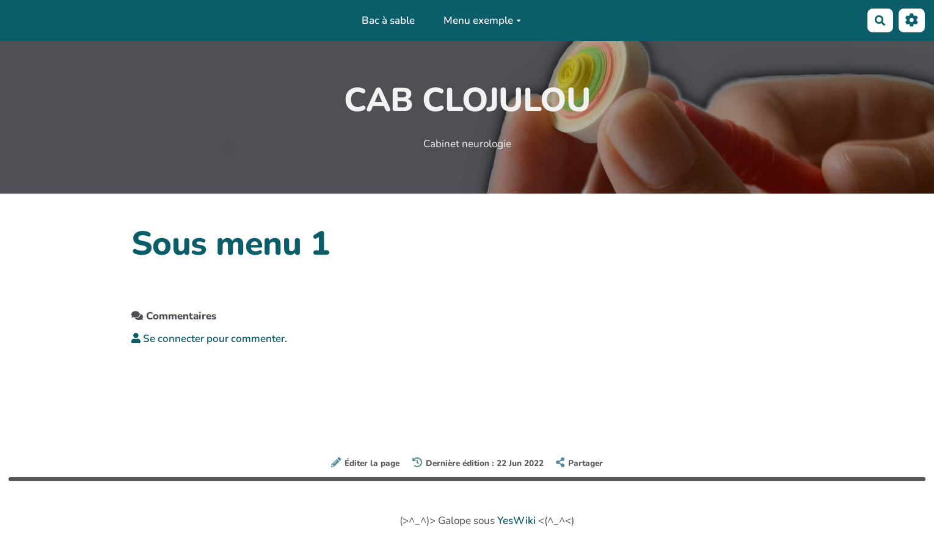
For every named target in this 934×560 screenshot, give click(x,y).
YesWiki (516, 521)
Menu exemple (482, 20)
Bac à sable (388, 20)
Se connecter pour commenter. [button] (209, 339)
